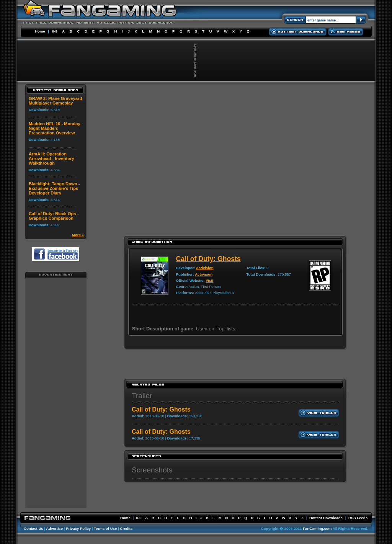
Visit (209, 280)
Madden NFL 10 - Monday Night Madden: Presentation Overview (55, 128)
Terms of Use (105, 528)
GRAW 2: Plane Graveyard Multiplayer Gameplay (55, 101)
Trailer (142, 396)
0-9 (55, 31)
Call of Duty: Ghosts (208, 259)
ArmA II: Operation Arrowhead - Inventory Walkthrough (51, 158)
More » (78, 235)
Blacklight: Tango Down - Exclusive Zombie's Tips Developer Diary (54, 188)
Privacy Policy (78, 528)
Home (40, 31)
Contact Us (33, 528)
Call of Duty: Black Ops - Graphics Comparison (54, 216)
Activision (205, 268)
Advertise (54, 528)
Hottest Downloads (326, 518)
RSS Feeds (358, 518)
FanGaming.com (317, 528)
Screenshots (152, 470)
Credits (126, 528)
